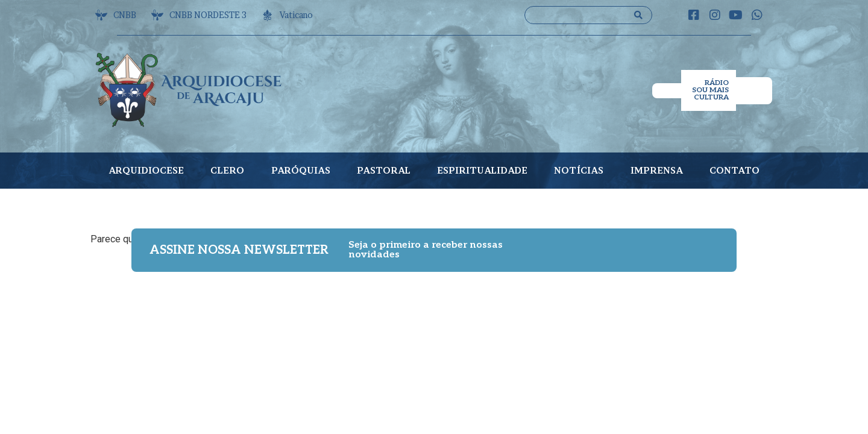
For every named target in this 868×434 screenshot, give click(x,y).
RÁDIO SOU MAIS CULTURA (710, 90)
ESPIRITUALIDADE (482, 170)
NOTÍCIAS (579, 170)
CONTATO (734, 170)
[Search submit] (638, 15)
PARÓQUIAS (301, 170)
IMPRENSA (657, 170)
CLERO (227, 170)
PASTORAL (384, 170)
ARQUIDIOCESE (146, 170)
